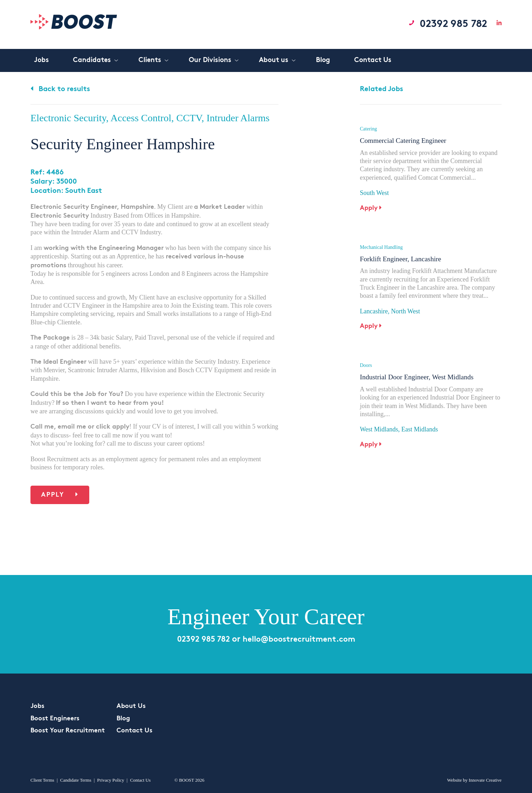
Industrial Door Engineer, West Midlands (418, 370)
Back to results (60, 89)
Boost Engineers (55, 719)
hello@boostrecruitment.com (301, 640)
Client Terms (42, 780)
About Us (131, 706)
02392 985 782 (449, 24)
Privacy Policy (111, 780)
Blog (123, 719)
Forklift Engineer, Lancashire (401, 256)
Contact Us (134, 731)
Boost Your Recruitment (68, 731)
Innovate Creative (485, 780)
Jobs (37, 706)
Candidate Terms (76, 780)
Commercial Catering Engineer (404, 140)
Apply (60, 495)
